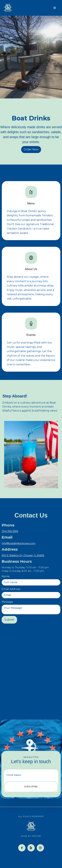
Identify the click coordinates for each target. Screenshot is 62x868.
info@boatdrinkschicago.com (19, 543)
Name (6, 576)
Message (7, 602)
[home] (8, 8)
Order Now (31, 149)
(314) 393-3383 (10, 531)
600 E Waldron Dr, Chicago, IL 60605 (23, 555)
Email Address (11, 589)
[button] (55, 8)
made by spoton (31, 836)
